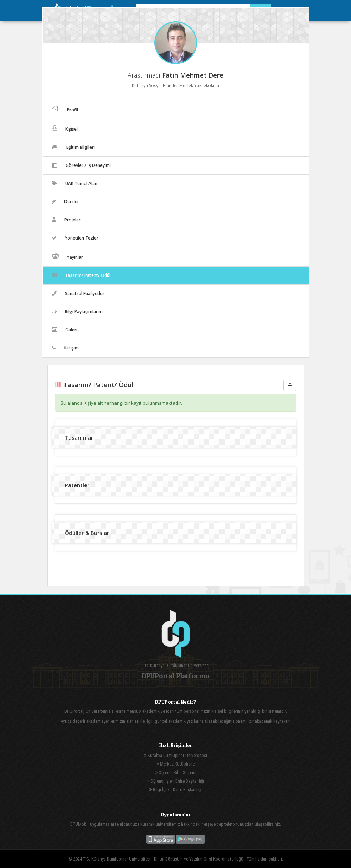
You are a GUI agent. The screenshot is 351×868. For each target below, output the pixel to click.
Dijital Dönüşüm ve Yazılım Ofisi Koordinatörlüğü (199, 859)
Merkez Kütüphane (175, 764)
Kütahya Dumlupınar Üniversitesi (175, 755)
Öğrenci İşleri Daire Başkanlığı (175, 781)
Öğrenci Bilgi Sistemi (176, 772)
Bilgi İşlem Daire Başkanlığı (175, 790)
